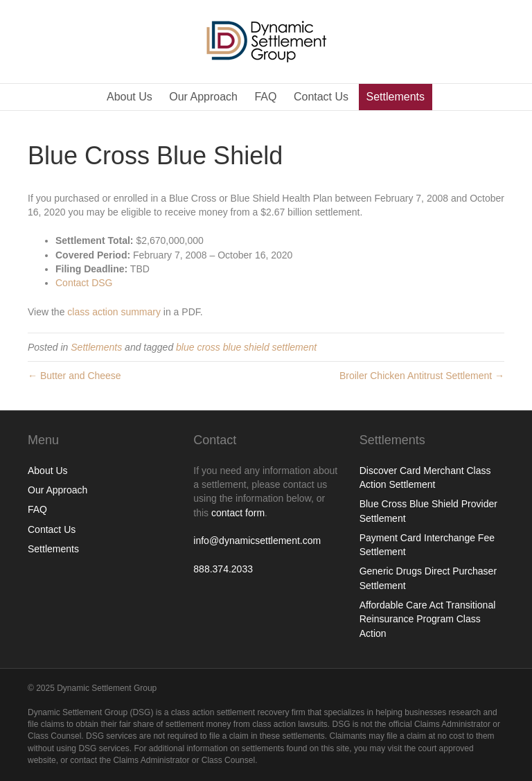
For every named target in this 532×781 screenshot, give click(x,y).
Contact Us (321, 97)
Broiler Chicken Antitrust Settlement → (422, 376)
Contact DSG (84, 283)
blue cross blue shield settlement (246, 347)
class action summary (114, 312)
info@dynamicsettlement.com (257, 541)
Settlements (396, 97)
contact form (238, 513)
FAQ (265, 97)
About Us (130, 97)
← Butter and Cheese (74, 376)
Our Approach (203, 97)
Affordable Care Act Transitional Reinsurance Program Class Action (428, 619)
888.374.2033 (223, 569)
